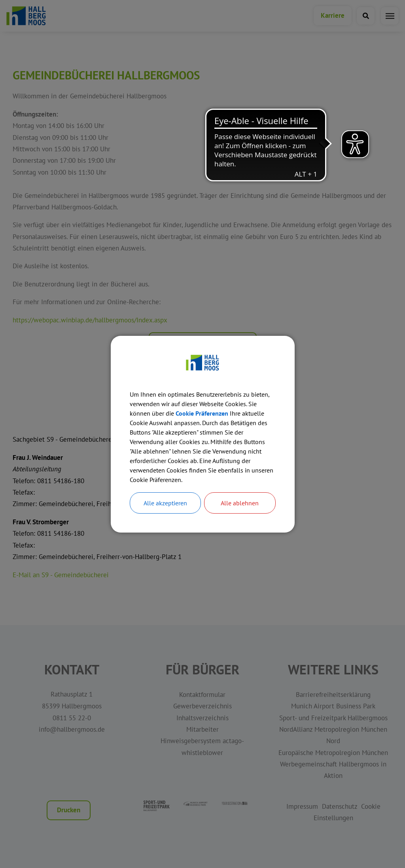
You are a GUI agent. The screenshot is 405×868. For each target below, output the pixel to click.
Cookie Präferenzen (202, 413)
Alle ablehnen (240, 503)
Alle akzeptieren (165, 503)
